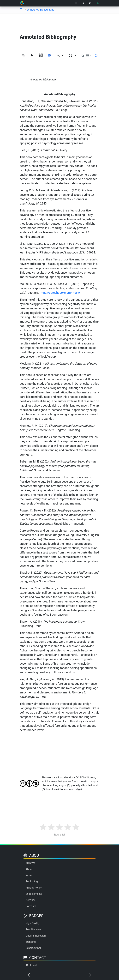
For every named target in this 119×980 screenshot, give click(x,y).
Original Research (36, 936)
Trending (31, 942)
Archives (30, 863)
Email (33, 965)
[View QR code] (41, 56)
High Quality (33, 923)
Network (30, 900)
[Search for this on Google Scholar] (49, 56)
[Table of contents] (21, 10)
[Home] (22, 3)
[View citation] (32, 56)
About (29, 869)
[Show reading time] (96, 56)
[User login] (98, 3)
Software (31, 906)
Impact (30, 875)
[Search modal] (83, 3)
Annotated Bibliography (41, 10)
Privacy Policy (34, 888)
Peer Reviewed (34, 929)
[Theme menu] (90, 3)
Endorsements (34, 894)
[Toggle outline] (24, 56)
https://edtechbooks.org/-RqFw (60, 293)
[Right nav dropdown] (76, 3)
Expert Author (33, 948)
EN (87, 56)
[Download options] (60, 56)
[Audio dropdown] (72, 56)
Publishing (32, 881)
